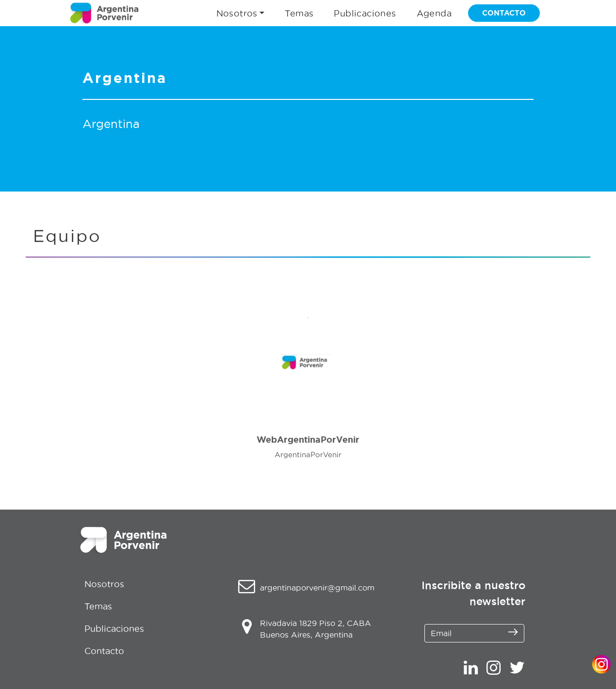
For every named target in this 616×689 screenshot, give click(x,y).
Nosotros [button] (237, 13)
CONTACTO (504, 13)
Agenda (434, 13)
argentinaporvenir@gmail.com (317, 588)
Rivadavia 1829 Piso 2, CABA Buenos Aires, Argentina (316, 629)
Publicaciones (365, 13)
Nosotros (104, 584)
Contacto (104, 651)
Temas (299, 13)
